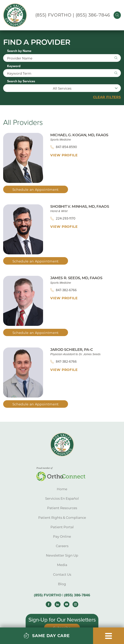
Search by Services (21, 81)
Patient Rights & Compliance (62, 518)
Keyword (14, 66)
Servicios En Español (62, 499)
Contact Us (62, 575)
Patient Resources (62, 508)
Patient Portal (62, 527)
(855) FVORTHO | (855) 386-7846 (73, 15)
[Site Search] (117, 15)
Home (62, 489)
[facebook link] (49, 604)
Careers (62, 546)
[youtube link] (67, 604)
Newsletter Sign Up (62, 555)
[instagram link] (75, 604)
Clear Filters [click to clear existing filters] (107, 97)
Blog (62, 584)
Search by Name (19, 51)
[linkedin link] (57, 604)
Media (62, 565)
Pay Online (62, 537)
